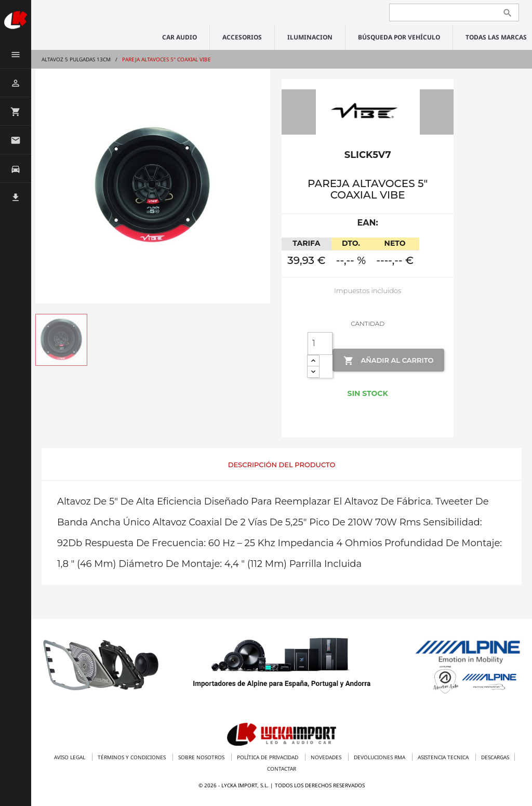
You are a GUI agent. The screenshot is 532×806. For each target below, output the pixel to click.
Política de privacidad (268, 757)
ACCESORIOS (242, 37)
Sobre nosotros (202, 757)
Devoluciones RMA (380, 757)
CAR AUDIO (179, 37)
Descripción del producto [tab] (282, 465)
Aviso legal (70, 757)
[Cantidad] (320, 343)
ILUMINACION (310, 37)
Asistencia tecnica (444, 757)
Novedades (327, 757)
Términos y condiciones (132, 757)
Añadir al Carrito (388, 361)
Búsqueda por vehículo (399, 37)
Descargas (495, 757)
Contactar (282, 769)
